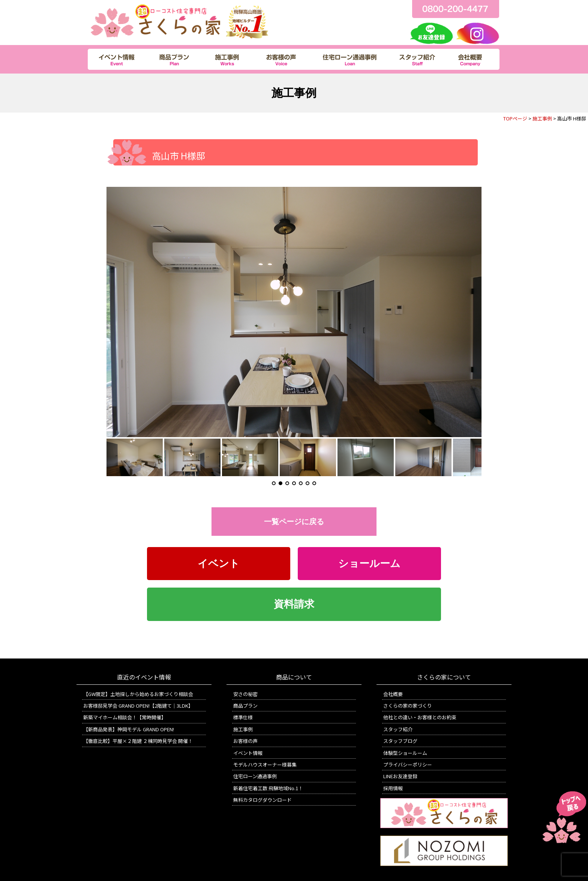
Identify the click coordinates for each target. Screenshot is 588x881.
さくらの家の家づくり (408, 706)
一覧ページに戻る (294, 522)
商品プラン (245, 706)
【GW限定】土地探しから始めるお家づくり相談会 (138, 694)
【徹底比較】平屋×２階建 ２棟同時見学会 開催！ (138, 741)
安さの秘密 (245, 694)
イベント (219, 564)
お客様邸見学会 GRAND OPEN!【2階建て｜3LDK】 (138, 706)
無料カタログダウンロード (262, 800)
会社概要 (393, 694)
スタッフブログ (400, 741)
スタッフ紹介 (398, 729)
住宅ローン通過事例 (255, 776)
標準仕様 (243, 717)
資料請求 (294, 604)
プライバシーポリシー (408, 764)
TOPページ (515, 118)
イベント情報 (248, 753)
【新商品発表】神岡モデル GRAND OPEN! (129, 729)
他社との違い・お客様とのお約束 (420, 717)
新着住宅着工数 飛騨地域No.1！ (268, 788)
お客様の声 (245, 741)
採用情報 (393, 788)
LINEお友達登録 (400, 776)
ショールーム (369, 564)
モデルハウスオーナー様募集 (265, 764)
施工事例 (542, 118)
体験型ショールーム (405, 753)
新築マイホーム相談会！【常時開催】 (125, 717)
